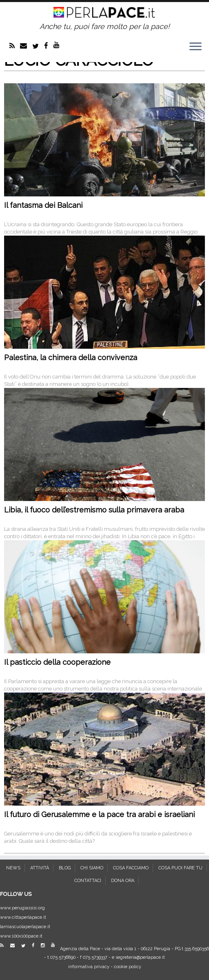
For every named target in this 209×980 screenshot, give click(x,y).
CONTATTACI (88, 881)
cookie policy (128, 967)
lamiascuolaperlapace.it (25, 927)
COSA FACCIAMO (131, 868)
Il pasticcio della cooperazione (57, 662)
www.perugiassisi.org (22, 908)
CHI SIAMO (92, 868)
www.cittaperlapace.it (23, 917)
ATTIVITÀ (40, 868)
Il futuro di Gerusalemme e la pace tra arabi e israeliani (99, 814)
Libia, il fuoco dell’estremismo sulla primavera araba (94, 510)
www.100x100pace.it (21, 936)
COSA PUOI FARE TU (180, 868)
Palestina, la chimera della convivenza (71, 357)
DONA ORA (123, 881)
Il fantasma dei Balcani (43, 205)
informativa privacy (89, 967)
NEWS (13, 868)
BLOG (65, 868)
